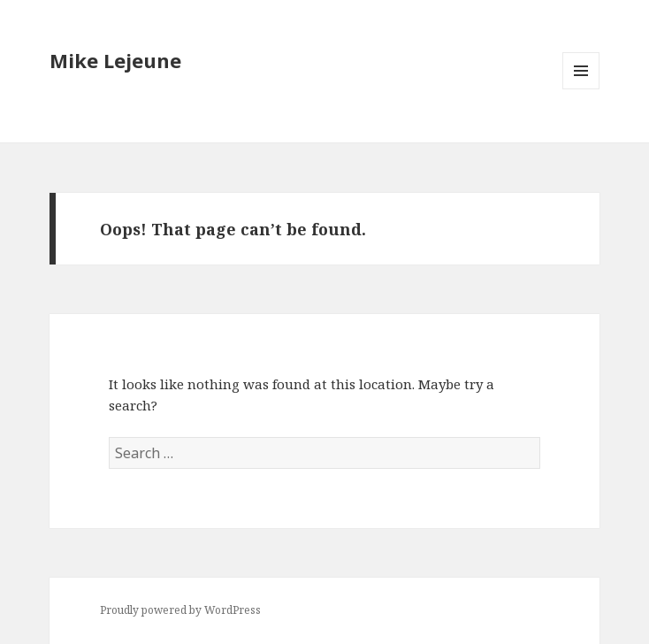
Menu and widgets (581, 89)
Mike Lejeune (115, 60)
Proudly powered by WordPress (180, 610)
